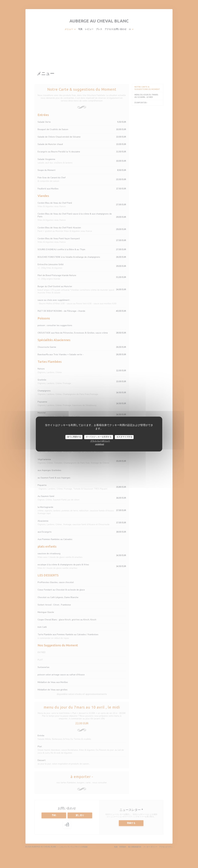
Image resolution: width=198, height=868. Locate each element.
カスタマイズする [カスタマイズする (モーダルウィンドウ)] (124, 437)
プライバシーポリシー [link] (100, 441)
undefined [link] (100, 444)
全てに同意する (74, 437)
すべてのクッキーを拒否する (99, 437)
